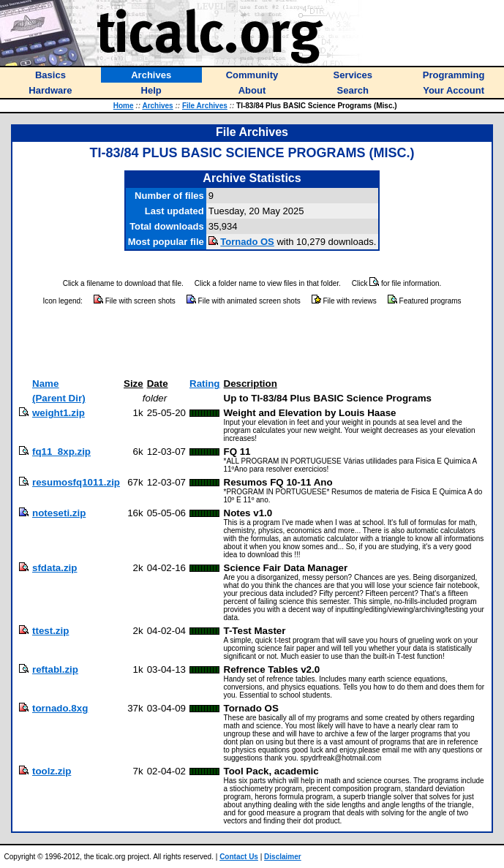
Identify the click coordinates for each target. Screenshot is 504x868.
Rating (204, 384)
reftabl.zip (55, 669)
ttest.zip (50, 631)
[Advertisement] (252, 342)
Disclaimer (283, 857)
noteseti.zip (59, 513)
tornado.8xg (60, 708)
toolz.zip (52, 771)
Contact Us (239, 857)
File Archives (205, 106)
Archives (157, 106)
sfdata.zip (54, 568)
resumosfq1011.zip (76, 482)
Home (124, 106)
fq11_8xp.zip (61, 452)
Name (45, 384)
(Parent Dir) (59, 398)
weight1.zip (59, 413)
